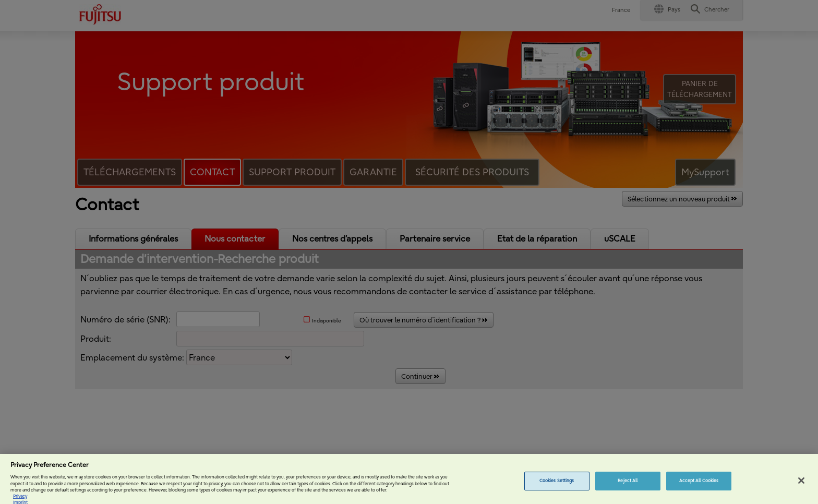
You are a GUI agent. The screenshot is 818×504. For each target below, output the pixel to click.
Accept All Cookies (699, 484)
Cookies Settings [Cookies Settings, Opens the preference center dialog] (557, 484)
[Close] (801, 484)
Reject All (628, 484)
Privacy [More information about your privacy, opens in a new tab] (20, 500)
